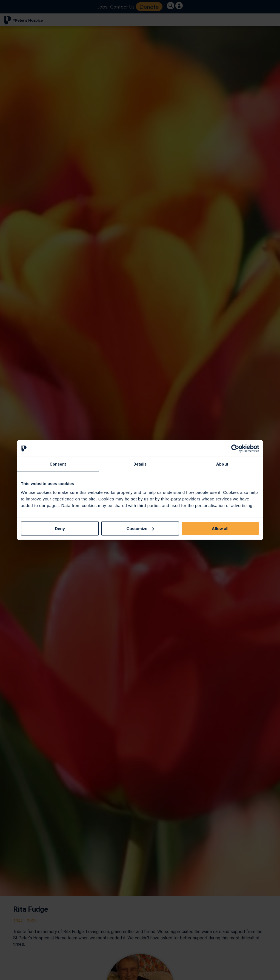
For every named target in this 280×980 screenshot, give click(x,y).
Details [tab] (140, 464)
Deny (60, 528)
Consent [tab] (58, 464)
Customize (140, 528)
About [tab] (222, 464)
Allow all (220, 528)
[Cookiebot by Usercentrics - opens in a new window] (235, 449)
